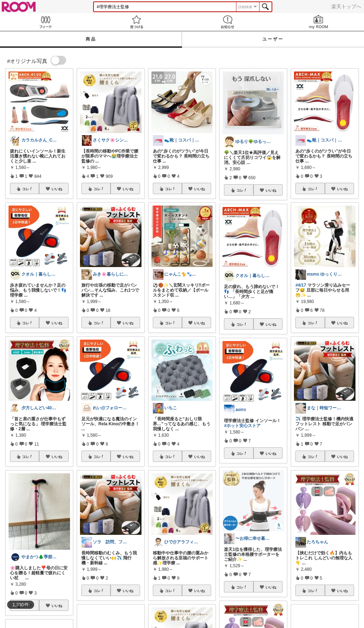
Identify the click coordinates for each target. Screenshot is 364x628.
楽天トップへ (346, 6)
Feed (45, 22)
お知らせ (227, 22)
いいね (57, 189)
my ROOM (318, 22)
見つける (136, 22)
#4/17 (301, 285)
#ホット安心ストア (242, 426)
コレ (27, 189)
